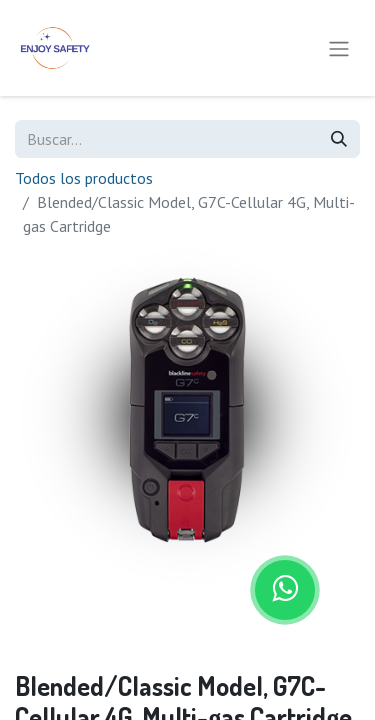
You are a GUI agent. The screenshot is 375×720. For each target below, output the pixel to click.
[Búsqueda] (339, 139)
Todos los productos (84, 178)
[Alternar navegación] (339, 48)
